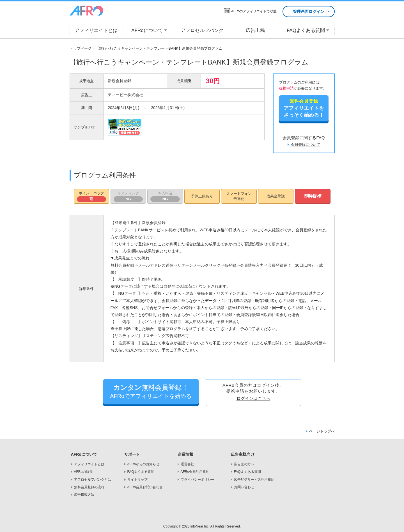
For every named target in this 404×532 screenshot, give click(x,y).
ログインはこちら (253, 398)
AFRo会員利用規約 (195, 472)
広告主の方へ (244, 464)
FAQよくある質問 (141, 472)
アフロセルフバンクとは (93, 480)
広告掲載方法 (84, 495)
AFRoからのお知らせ (144, 464)
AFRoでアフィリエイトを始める (151, 391)
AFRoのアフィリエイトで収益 (254, 11)
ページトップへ (322, 431)
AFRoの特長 (83, 472)
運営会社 (187, 464)
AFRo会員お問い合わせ (145, 487)
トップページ (81, 48)
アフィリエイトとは (89, 464)
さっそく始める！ (304, 108)
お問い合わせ (244, 487)
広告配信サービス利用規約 (254, 480)
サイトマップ (137, 480)
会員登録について (306, 145)
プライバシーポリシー (198, 480)
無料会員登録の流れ (89, 487)
